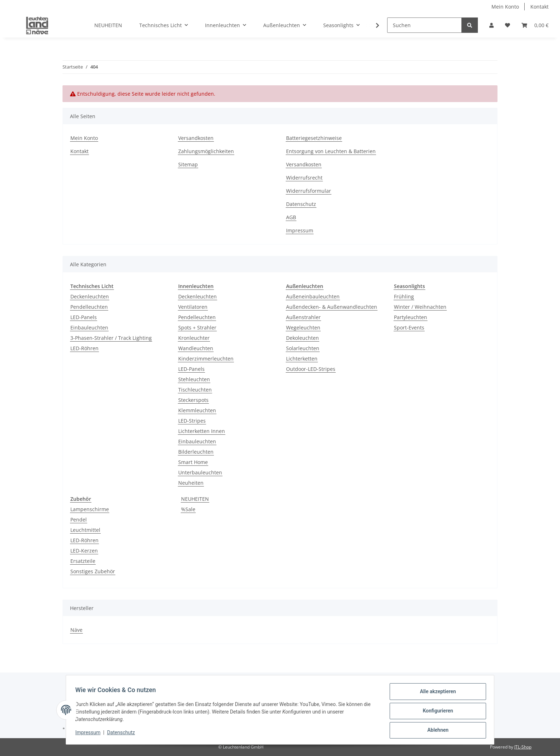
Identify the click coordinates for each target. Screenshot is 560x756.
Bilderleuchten (196, 452)
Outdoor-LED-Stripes (311, 369)
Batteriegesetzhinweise (314, 138)
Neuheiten (191, 483)
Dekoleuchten (302, 338)
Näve (76, 630)
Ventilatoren (193, 307)
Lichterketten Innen (202, 431)
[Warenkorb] (535, 25)
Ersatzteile (83, 561)
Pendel (79, 520)
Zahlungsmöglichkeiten (206, 151)
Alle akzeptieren (436, 694)
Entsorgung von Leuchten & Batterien (331, 151)
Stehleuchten (194, 379)
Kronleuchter (194, 338)
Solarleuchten (303, 348)
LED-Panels (84, 317)
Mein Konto (505, 7)
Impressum (300, 230)
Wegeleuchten (303, 327)
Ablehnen (436, 731)
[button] (491, 25)
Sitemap (188, 164)
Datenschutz (301, 204)
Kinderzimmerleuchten (206, 359)
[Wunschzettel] (507, 25)
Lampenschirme (90, 509)
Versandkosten (196, 138)
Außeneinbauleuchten (313, 296)
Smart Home (193, 462)
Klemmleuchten (197, 410)
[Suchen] (424, 25)
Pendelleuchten (89, 307)
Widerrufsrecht (304, 178)
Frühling (404, 296)
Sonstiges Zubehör (93, 571)
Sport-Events (409, 327)
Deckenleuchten (90, 296)
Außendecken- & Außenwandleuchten (332, 307)
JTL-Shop (523, 747)
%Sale (188, 509)
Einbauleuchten (89, 327)
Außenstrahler (303, 317)
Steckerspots (193, 400)
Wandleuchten (196, 348)
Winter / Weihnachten (420, 307)
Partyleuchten (411, 317)
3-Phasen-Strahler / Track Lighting (111, 338)
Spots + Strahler (197, 327)
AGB (291, 217)
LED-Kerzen (84, 551)
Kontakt (539, 7)
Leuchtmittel (85, 530)
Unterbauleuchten (200, 472)
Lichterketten (302, 359)
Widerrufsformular (309, 191)
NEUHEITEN (195, 499)
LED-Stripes (192, 421)
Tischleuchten (195, 390)
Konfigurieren (436, 712)
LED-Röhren (84, 348)
